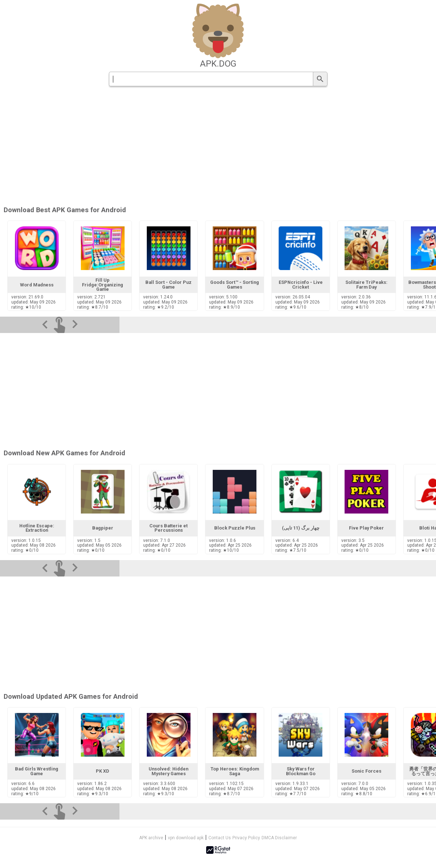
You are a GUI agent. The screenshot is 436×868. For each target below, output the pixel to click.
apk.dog (218, 64)
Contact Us (220, 838)
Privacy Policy (246, 838)
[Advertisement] (218, 633)
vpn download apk (186, 838)
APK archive (151, 838)
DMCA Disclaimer (279, 838)
